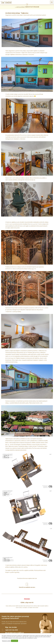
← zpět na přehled (20, 7)
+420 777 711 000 (11, 630)
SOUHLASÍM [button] (15, 641)
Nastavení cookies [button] (6, 641)
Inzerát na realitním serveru (27, 587)
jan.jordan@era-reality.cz (14, 633)
